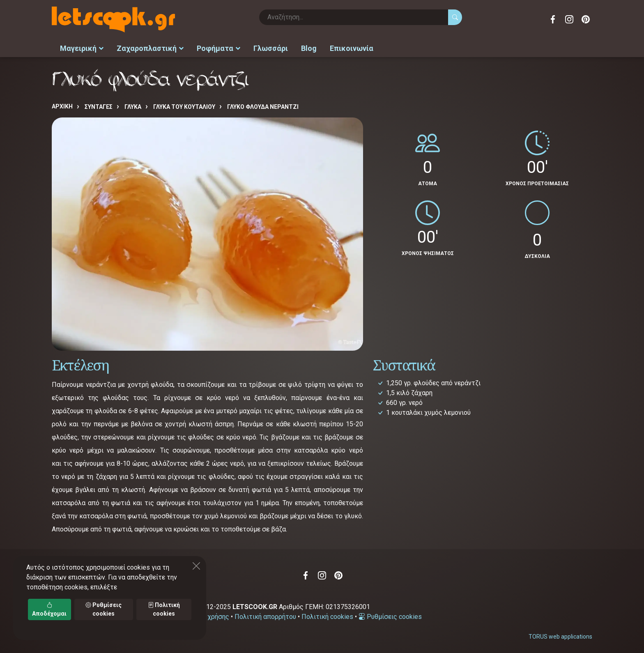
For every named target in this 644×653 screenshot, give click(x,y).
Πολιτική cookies (327, 615)
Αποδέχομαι (49, 609)
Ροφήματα (218, 47)
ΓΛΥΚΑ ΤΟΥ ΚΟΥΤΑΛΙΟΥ (184, 106)
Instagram (569, 19)
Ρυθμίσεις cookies (390, 615)
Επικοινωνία (352, 47)
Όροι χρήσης (210, 615)
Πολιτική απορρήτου (265, 615)
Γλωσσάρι (271, 47)
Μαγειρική (82, 47)
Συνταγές (99, 106)
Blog (309, 47)
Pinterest (586, 19)
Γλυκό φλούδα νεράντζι (263, 106)
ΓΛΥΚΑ (133, 106)
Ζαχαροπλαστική (150, 47)
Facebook (553, 19)
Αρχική (62, 105)
